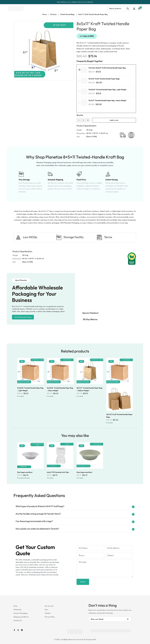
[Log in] (134, 9)
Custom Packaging (20, 613)
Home (44, 14)
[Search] (127, 9)
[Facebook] (14, 630)
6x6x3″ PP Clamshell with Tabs (58, 472)
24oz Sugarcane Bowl (84, 472)
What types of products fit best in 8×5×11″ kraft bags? (40, 506)
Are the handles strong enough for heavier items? (38, 514)
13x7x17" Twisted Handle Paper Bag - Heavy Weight (107, 100)
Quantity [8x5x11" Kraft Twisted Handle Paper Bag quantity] (80, 115)
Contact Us (18, 620)
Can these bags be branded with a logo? (34, 521)
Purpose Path (91, 639)
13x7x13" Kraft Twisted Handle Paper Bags (104, 79)
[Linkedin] (22, 630)
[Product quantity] (83, 120)
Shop (15, 606)
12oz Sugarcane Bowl (25, 472)
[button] (23, 317)
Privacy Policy (50, 617)
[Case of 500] (92, 137)
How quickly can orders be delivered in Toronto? (37, 529)
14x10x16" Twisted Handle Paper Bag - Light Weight (107, 90)
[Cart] (139, 9)
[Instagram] (18, 630)
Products (53, 14)
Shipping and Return (21, 617)
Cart (46, 609)
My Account (49, 606)
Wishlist (48, 613)
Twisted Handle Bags (68, 14)
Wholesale (17, 609)
